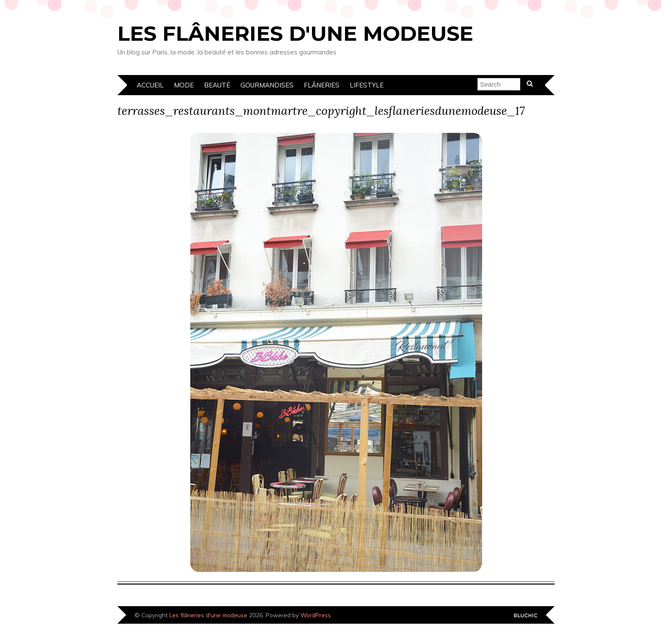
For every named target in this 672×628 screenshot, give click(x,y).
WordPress (316, 615)
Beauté (217, 85)
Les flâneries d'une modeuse (295, 33)
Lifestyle (367, 85)
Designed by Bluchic (526, 616)
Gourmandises (267, 85)
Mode (184, 85)
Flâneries (322, 85)
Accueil (150, 85)
